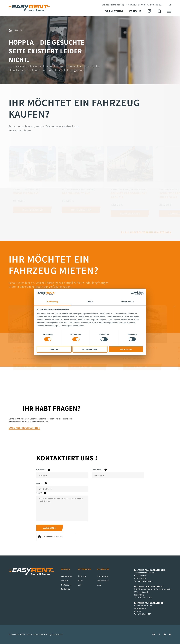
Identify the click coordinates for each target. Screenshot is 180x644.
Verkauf (135, 11)
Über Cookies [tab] (127, 302)
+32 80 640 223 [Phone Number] (155, 5)
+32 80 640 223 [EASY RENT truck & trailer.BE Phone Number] (145, 614)
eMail (46, 483)
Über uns (82, 576)
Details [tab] (90, 302)
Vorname (49, 470)
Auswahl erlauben (90, 349)
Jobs (80, 585)
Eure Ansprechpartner (24, 439)
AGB (99, 585)
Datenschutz (103, 581)
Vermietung (114, 11)
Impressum (103, 576)
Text (47, 493)
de (170, 5)
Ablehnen (54, 349)
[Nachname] (118, 475)
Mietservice (66, 585)
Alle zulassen (126, 349)
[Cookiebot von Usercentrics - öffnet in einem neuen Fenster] (133, 293)
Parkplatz (66, 589)
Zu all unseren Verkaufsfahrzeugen (146, 238)
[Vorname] (62, 475)
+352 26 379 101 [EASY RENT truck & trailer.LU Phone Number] (145, 598)
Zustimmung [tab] (53, 302)
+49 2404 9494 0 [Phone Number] (136, 5)
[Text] (62, 508)
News (81, 581)
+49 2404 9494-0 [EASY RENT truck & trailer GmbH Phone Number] (145, 581)
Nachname (105, 470)
